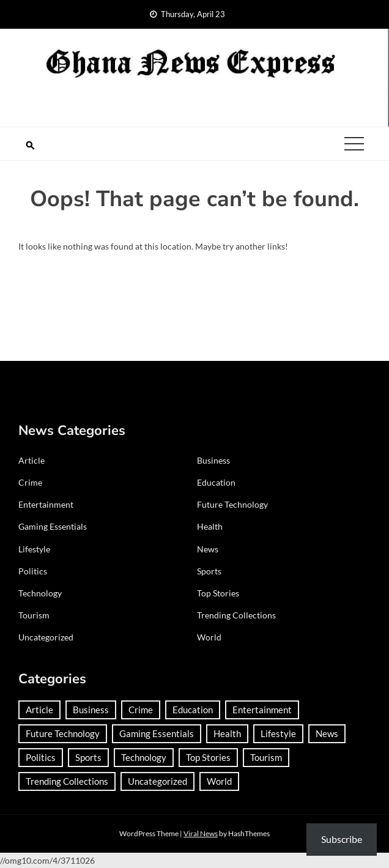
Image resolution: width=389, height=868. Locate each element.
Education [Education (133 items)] (193, 710)
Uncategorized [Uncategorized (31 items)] (157, 781)
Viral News (201, 833)
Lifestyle (34, 549)
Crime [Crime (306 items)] (141, 710)
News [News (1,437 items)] (327, 733)
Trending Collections (236, 615)
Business (213, 460)
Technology (40, 593)
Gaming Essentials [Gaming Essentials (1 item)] (157, 733)
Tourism (34, 615)
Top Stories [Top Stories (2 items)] (208, 757)
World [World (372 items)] (219, 781)
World (209, 637)
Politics (33, 571)
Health (210, 526)
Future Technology (232, 504)
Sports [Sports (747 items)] (88, 757)
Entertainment (46, 504)
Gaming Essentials (53, 526)
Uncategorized (46, 637)
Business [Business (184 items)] (91, 710)
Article (31, 460)
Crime (30, 482)
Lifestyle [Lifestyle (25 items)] (278, 733)
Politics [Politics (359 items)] (41, 757)
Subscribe (342, 839)
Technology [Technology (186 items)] (144, 757)
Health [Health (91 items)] (227, 733)
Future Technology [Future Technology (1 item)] (63, 733)
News (208, 549)
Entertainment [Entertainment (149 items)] (262, 710)
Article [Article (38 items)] (39, 710)
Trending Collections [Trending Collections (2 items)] (67, 781)
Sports (209, 571)
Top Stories (218, 593)
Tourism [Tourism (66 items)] (266, 757)
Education (216, 482)
